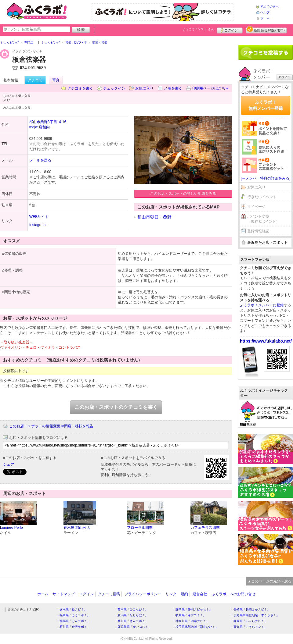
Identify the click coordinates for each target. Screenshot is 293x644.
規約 (184, 594)
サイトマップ (63, 594)
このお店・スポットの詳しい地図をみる (183, 194)
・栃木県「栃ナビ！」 (72, 609)
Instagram (37, 225)
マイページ (256, 207)
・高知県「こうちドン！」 (249, 627)
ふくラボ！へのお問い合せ (233, 594)
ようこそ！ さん (198, 29)
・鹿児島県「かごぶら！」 (133, 627)
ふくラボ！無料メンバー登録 (266, 105)
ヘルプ (265, 12)
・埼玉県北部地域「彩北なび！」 (195, 627)
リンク (171, 594)
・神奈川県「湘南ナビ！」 (191, 621)
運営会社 (200, 594)
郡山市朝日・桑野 (154, 217)
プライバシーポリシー (143, 594)
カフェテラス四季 (205, 528)
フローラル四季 (140, 528)
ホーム (265, 18)
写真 (56, 80)
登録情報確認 (258, 231)
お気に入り (144, 88)
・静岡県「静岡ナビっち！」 (192, 609)
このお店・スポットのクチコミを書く (116, 407)
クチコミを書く (80, 88)
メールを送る (40, 160)
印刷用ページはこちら (211, 88)
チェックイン (114, 88)
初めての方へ (269, 7)
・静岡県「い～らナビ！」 (249, 621)
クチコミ (35, 80)
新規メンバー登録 (266, 30)
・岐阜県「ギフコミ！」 (189, 615)
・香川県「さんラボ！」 (131, 621)
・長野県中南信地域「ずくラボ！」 (255, 615)
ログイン (230, 30)
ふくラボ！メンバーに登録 (262, 305)
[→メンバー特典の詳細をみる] (266, 178)
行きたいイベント (262, 197)
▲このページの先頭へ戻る (269, 581)
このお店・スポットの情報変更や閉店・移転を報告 (51, 426)
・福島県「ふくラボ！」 (73, 615)
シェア (9, 464)
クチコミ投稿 (109, 594)
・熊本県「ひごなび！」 (131, 609)
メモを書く (173, 88)
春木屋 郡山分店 (77, 528)
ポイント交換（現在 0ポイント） (263, 219)
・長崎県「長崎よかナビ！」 (250, 609)
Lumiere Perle (11, 528)
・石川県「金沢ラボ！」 (73, 627)
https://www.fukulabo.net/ (266, 341)
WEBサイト (39, 217)
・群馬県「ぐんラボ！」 (73, 621)
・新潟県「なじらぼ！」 (131, 615)
